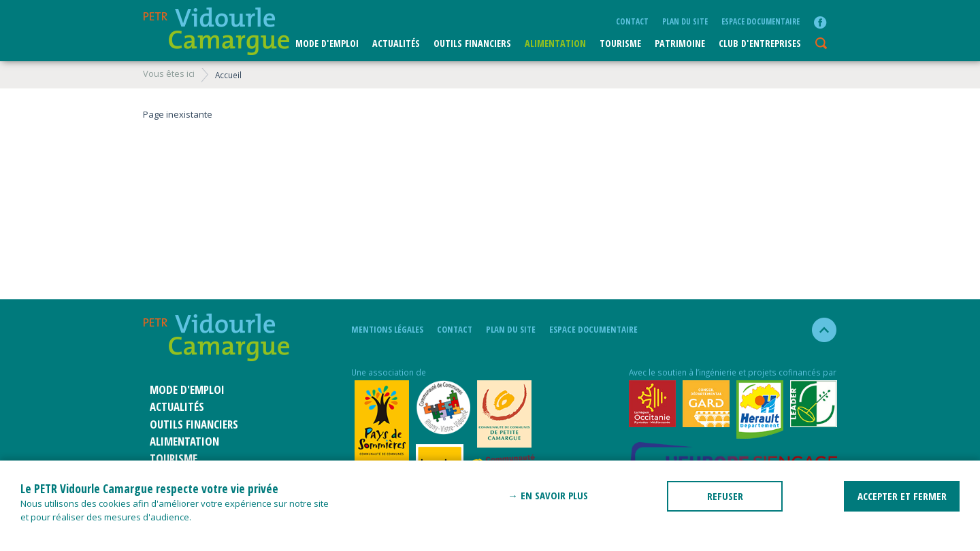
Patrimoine (680, 43)
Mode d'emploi (327, 43)
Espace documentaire (761, 21)
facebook (820, 22)
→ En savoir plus (548, 495)
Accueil (228, 75)
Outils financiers (472, 43)
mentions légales (387, 329)
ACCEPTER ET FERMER (902, 496)
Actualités (396, 43)
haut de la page (818, 330)
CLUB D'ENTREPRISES (760, 43)
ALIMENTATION (555, 43)
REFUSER (725, 496)
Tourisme (620, 43)
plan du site (685, 21)
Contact (632, 21)
